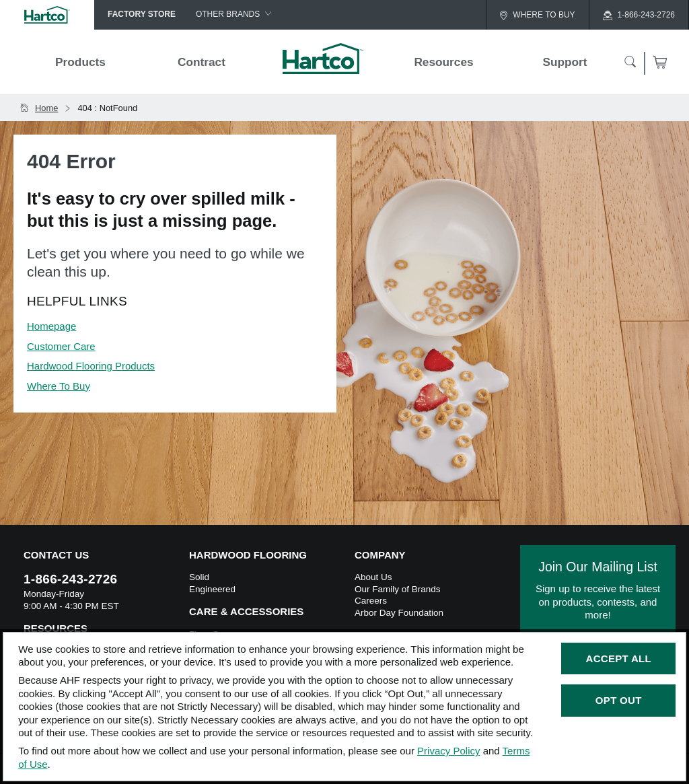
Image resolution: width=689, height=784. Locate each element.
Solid (199, 577)
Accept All (619, 658)
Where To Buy (59, 386)
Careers (371, 601)
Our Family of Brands (398, 589)
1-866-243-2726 (70, 579)
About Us (373, 577)
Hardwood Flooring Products (91, 366)
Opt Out (619, 700)
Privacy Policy (448, 751)
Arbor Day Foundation (399, 613)
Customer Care (61, 346)
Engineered (212, 589)
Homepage (51, 326)
